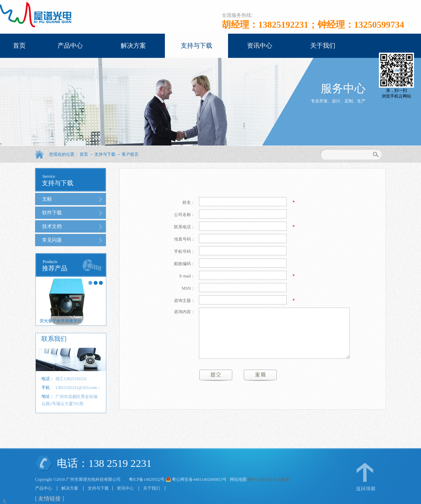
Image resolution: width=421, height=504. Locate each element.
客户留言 (130, 154)
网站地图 (237, 479)
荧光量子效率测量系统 (61, 321)
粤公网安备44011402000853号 (199, 479)
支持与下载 (105, 154)
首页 (19, 46)
